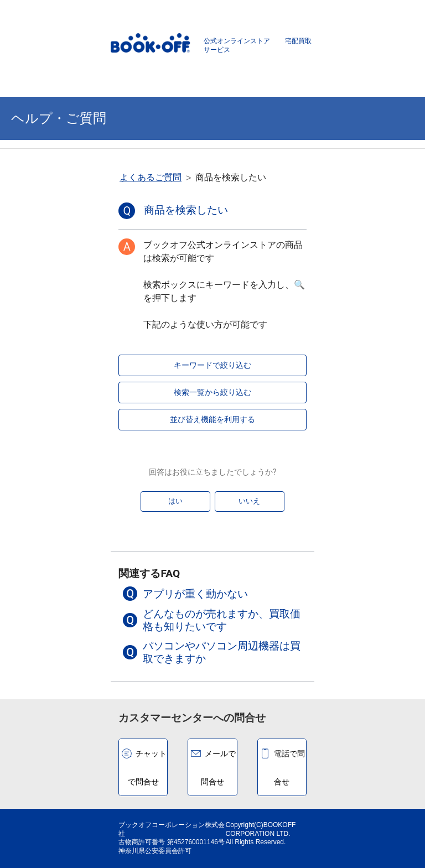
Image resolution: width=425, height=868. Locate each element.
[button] (212, 594)
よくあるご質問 (151, 177)
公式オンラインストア (237, 41)
